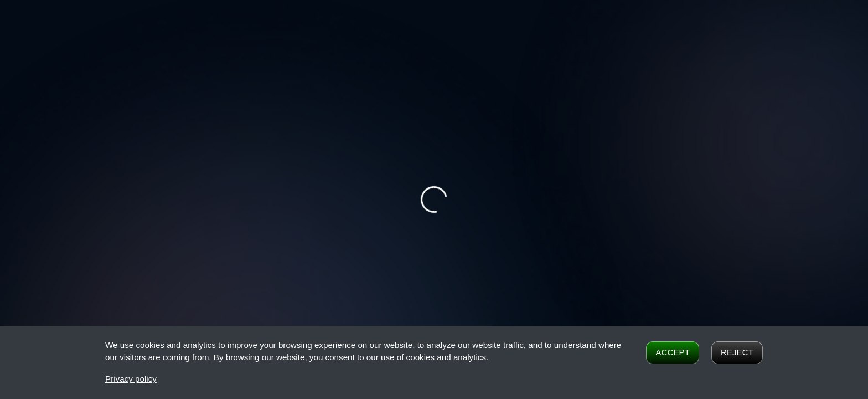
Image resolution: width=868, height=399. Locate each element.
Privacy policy (131, 379)
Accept (673, 352)
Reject (737, 352)
